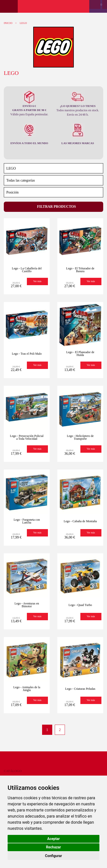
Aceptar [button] (53, 839)
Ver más (37, 281)
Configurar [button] (54, 856)
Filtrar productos (56, 207)
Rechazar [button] (54, 847)
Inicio (8, 23)
